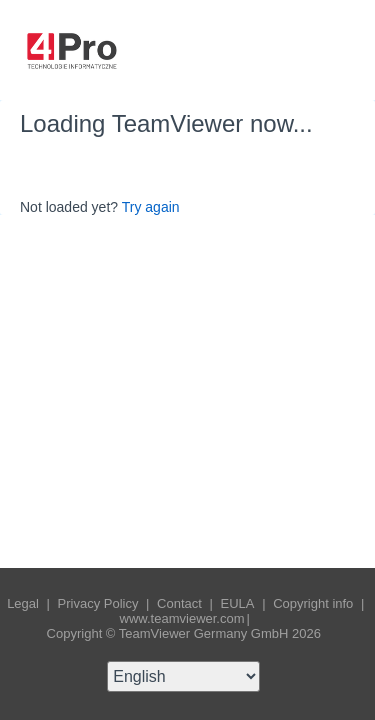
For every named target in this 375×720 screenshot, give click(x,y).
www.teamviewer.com (182, 618)
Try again (151, 207)
